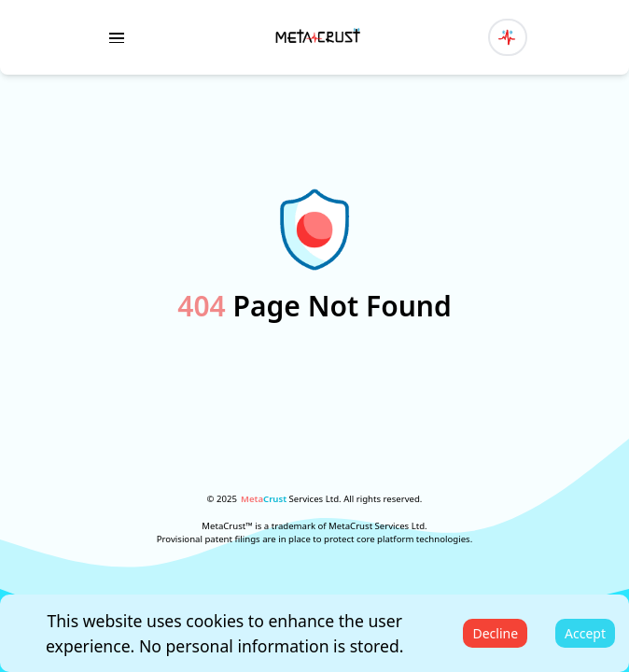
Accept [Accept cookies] (585, 633)
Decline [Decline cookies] (495, 633)
